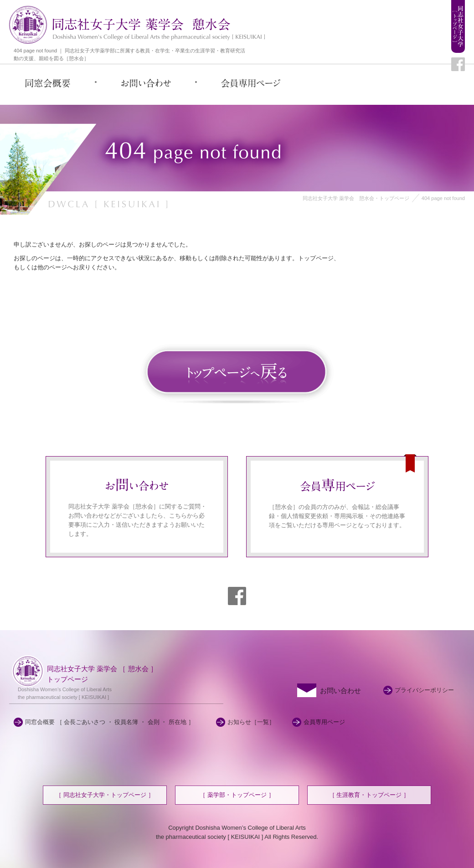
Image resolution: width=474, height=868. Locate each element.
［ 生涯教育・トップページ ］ (369, 795)
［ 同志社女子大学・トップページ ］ (105, 795)
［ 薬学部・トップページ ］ (237, 795)
